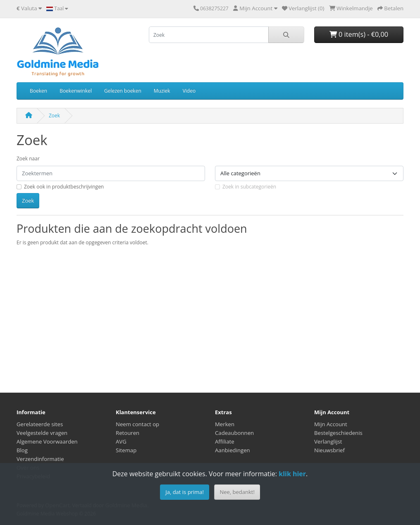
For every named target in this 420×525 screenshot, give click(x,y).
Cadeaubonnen (234, 433)
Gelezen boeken (123, 91)
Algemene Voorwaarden (47, 441)
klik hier (292, 474)
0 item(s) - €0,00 (359, 34)
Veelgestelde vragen (42, 433)
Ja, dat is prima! (185, 492)
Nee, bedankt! (237, 492)
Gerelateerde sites (40, 424)
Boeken (38, 91)
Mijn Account (331, 424)
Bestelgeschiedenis (338, 433)
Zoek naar (28, 159)
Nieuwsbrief (329, 450)
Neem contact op (137, 424)
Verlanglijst (328, 441)
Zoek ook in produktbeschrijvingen (64, 187)
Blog (22, 450)
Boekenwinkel (76, 91)
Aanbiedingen (233, 450)
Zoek (54, 116)
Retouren (128, 433)
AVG (121, 441)
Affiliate (225, 441)
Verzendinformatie (40, 459)
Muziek (162, 91)
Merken (225, 424)
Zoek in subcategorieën (249, 187)
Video (189, 91)
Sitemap (126, 450)
